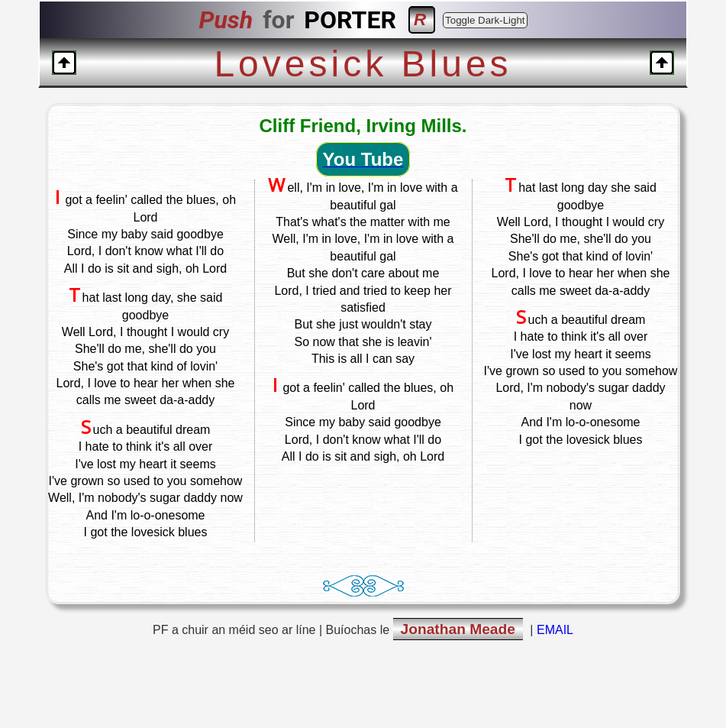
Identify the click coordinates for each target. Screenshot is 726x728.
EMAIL (555, 630)
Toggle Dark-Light (485, 20)
